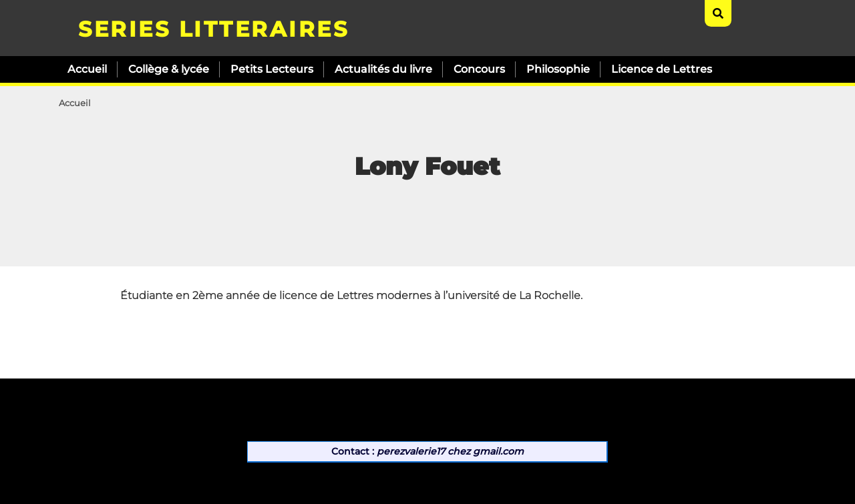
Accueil (87, 69)
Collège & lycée (169, 69)
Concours (479, 69)
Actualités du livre (383, 69)
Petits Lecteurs (272, 69)
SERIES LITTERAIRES (213, 29)
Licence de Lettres (662, 69)
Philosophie (558, 69)
